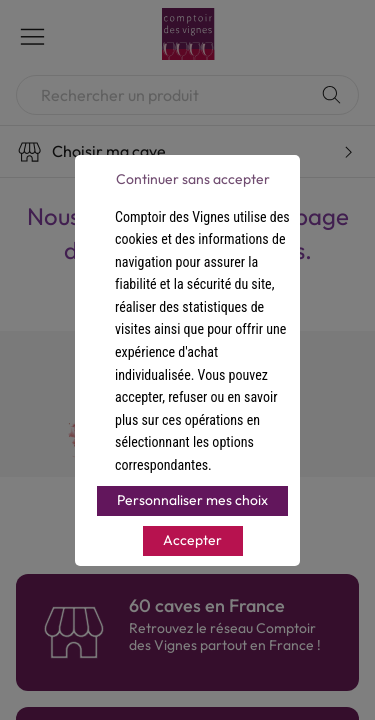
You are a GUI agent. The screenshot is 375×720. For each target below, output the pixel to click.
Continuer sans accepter (193, 179)
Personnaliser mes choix (192, 500)
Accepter (192, 540)
